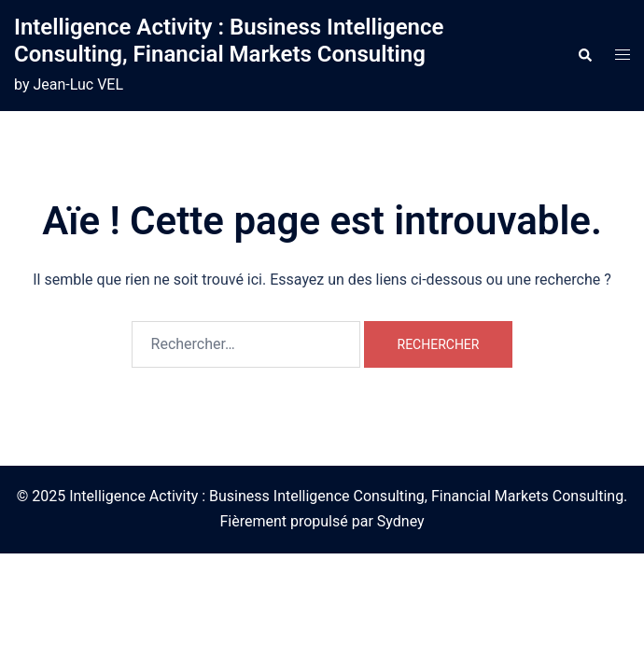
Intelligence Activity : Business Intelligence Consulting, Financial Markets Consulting (229, 41)
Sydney (401, 521)
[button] (584, 56)
